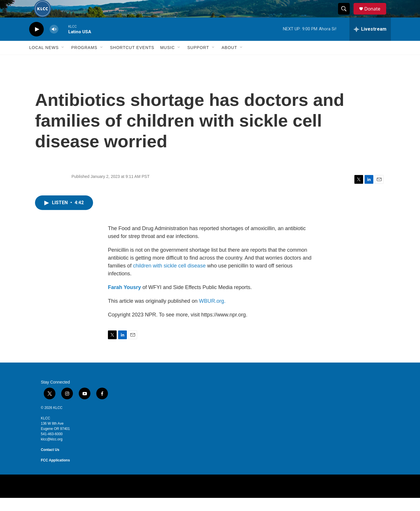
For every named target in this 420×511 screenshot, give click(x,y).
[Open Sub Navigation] (63, 61)
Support (198, 61)
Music (167, 61)
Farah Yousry (124, 300)
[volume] (54, 42)
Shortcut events (132, 61)
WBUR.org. (212, 314)
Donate (376, 15)
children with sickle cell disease (169, 279)
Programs (84, 61)
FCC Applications (55, 473)
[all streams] (370, 42)
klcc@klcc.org (52, 452)
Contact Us (50, 463)
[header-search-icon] (346, 15)
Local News (44, 61)
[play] (36, 42)
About (229, 61)
